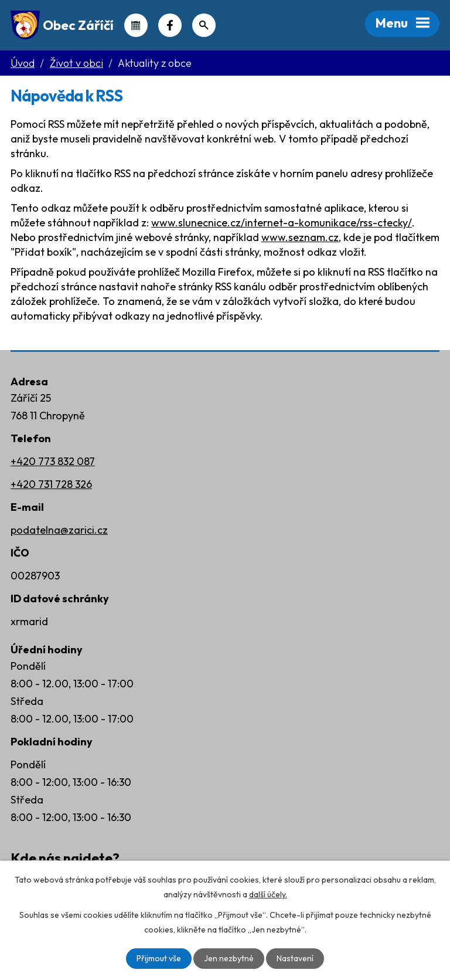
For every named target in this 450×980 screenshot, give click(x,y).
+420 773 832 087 (53, 461)
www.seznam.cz (300, 237)
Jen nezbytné (229, 958)
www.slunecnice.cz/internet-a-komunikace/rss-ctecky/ (282, 223)
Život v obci (76, 63)
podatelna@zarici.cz (59, 530)
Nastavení (295, 958)
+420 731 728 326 (51, 484)
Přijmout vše (159, 958)
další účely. (268, 894)
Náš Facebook (170, 25)
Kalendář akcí (136, 25)
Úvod (23, 63)
